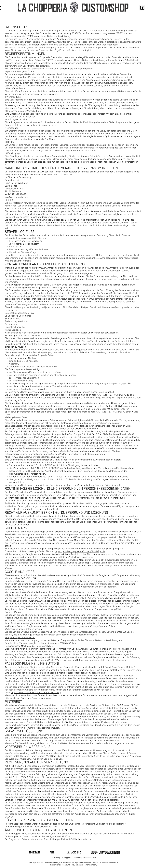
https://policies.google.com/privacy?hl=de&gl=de (80, 552)
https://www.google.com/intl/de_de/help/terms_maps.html (63, 557)
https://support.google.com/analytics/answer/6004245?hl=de (45, 643)
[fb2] (142, 8)
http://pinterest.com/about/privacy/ (93, 722)
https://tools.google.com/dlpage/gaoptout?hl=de (91, 626)
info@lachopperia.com (16, 197)
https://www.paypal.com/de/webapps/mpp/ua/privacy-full (35, 457)
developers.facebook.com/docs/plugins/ (85, 673)
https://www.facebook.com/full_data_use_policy (36, 693)
